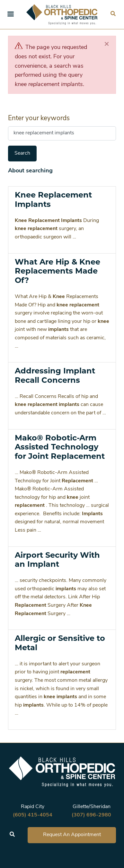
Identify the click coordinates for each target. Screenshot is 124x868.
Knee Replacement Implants (53, 199)
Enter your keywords (39, 118)
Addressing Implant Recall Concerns (55, 375)
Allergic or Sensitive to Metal (60, 643)
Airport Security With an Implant (57, 560)
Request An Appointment (72, 835)
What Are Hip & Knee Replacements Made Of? (58, 271)
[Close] (107, 44)
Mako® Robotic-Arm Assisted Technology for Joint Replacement (60, 447)
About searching (30, 171)
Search (22, 153)
